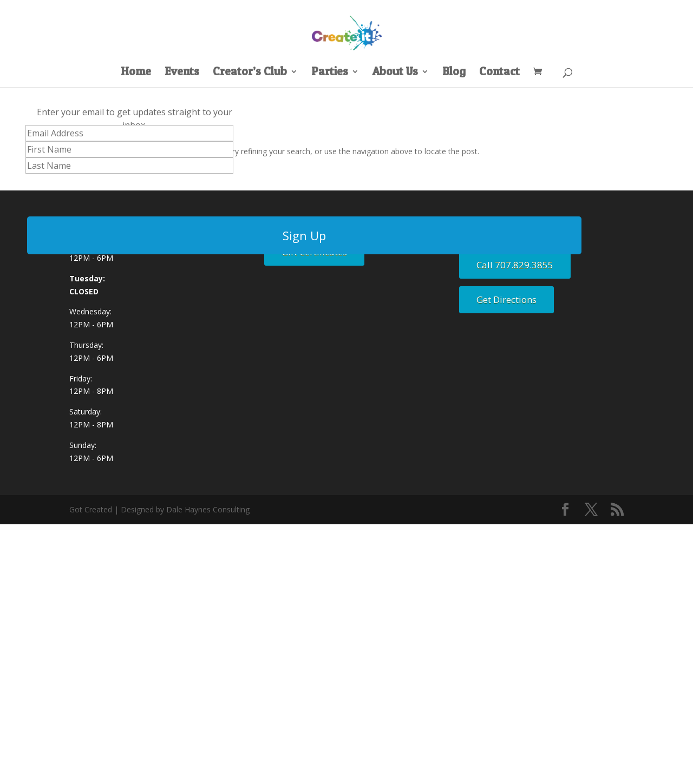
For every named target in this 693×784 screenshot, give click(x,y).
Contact (499, 73)
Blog (454, 73)
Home (136, 73)
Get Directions (506, 299)
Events (182, 73)
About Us (395, 73)
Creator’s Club (250, 73)
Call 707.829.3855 (515, 265)
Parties (330, 73)
